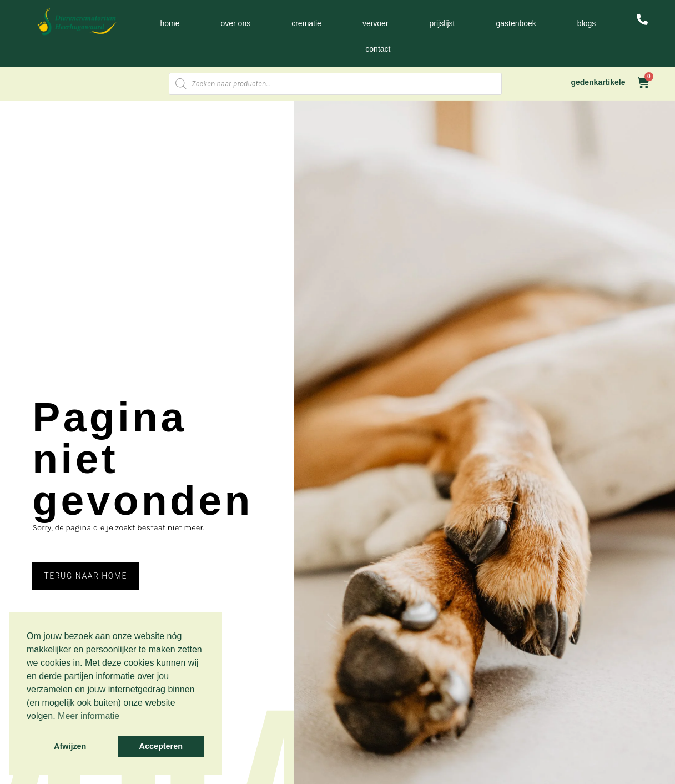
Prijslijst (442, 23)
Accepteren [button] (161, 746)
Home (170, 23)
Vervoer (376, 23)
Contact (378, 49)
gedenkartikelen (600, 82)
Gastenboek (516, 23)
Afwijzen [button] (70, 746)
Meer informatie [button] (89, 716)
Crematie (306, 23)
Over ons (235, 23)
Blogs (586, 23)
